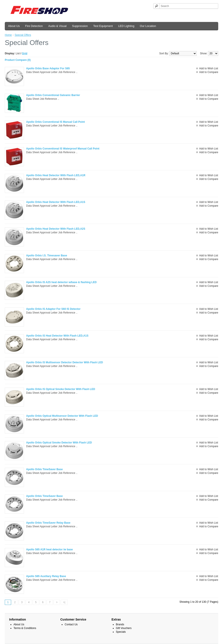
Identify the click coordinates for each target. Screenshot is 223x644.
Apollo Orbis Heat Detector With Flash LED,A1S (56, 202)
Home (8, 35)
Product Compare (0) (18, 60)
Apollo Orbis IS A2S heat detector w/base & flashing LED (61, 282)
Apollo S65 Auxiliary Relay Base (46, 576)
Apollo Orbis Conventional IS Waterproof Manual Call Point (63, 149)
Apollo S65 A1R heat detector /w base (49, 549)
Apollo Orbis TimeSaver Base (44, 469)
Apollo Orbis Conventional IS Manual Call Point (55, 122)
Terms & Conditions (25, 628)
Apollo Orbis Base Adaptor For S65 (48, 68)
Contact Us (71, 624)
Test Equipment (103, 26)
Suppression (80, 26)
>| (64, 602)
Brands (120, 624)
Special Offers (23, 35)
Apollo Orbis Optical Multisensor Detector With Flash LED (62, 416)
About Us (14, 26)
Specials (121, 632)
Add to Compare (209, 72)
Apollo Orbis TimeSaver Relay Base (48, 523)
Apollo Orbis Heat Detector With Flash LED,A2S (56, 229)
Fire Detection (34, 26)
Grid (25, 53)
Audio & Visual (57, 26)
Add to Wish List (209, 68)
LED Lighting (126, 26)
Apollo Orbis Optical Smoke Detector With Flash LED (59, 443)
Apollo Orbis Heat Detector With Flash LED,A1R (56, 175)
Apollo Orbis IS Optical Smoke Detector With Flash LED (61, 389)
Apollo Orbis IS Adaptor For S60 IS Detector (53, 309)
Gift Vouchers (124, 628)
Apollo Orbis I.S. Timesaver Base (47, 256)
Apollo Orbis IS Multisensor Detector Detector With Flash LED (65, 362)
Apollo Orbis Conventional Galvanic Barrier (53, 95)
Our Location (148, 26)
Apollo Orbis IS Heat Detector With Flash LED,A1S (57, 336)
